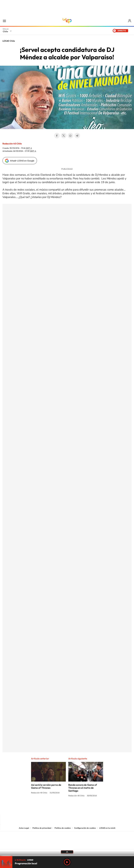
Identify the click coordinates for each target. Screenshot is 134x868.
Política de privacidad (42, 828)
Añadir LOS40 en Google (22, 161)
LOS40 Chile (67, 21)
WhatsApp (70, 136)
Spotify (79, 807)
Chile (5, 31)
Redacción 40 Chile (12, 144)
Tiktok (49, 807)
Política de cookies (63, 828)
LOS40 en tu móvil (107, 828)
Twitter (64, 136)
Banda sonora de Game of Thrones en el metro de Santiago (83, 788)
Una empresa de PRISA (67, 838)
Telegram (77, 136)
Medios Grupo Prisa (67, 846)
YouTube (61, 807)
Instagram (55, 807)
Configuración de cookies (85, 828)
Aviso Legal (24, 828)
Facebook (57, 136)
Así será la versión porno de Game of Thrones (46, 786)
